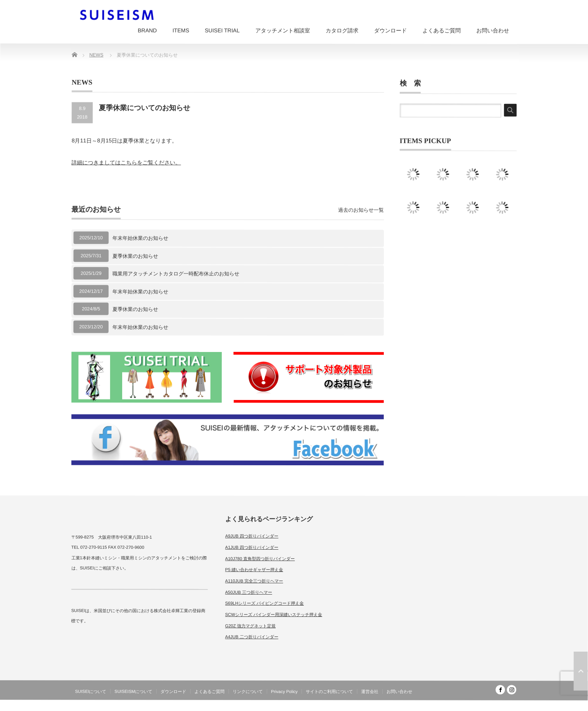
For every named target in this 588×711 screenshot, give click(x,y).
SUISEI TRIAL (222, 30)
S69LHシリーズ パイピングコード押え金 (264, 603)
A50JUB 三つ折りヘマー (249, 592)
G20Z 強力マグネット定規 (250, 626)
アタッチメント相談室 (283, 30)
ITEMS (181, 30)
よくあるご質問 (442, 30)
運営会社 (370, 691)
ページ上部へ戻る (581, 671)
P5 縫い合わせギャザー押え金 (254, 570)
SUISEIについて (91, 691)
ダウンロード (390, 30)
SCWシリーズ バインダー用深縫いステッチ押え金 (274, 615)
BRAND (147, 30)
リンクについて (248, 691)
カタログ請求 (342, 30)
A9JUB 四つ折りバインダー (252, 536)
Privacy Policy (284, 691)
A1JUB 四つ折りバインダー (252, 547)
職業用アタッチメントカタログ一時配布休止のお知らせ (176, 274)
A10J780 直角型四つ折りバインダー (260, 558)
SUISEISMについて (133, 691)
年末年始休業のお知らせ (140, 238)
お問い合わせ (493, 30)
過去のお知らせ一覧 (361, 210)
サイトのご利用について (329, 691)
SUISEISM (482, 705)
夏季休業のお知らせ (135, 256)
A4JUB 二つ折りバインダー (251, 637)
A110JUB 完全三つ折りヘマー (254, 581)
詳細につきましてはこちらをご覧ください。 (126, 163)
